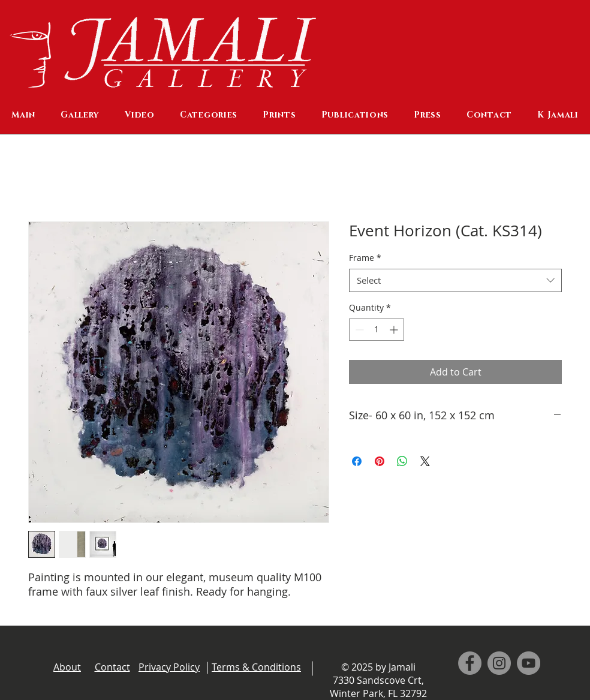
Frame (365, 258)
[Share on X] (425, 461)
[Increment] (395, 330)
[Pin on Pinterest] (380, 461)
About (67, 667)
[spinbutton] (377, 330)
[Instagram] (499, 663)
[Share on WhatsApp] (402, 461)
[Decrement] (358, 330)
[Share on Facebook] (357, 461)
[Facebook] (470, 663)
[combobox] (455, 280)
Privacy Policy (169, 667)
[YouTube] (529, 663)
